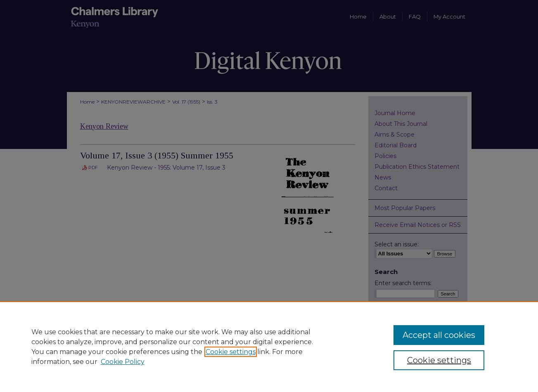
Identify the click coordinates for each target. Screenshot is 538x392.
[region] (269, 347)
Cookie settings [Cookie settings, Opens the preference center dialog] (439, 360)
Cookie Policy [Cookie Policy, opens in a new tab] (123, 362)
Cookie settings (231, 352)
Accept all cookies (439, 335)
